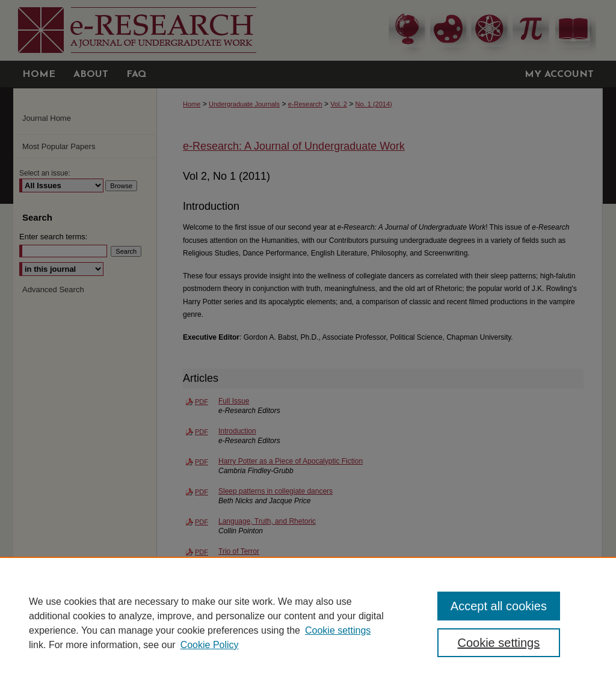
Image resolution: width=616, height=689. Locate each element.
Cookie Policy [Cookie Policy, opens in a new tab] (210, 645)
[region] (308, 623)
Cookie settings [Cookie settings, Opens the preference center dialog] (498, 643)
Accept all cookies (499, 606)
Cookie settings (338, 630)
